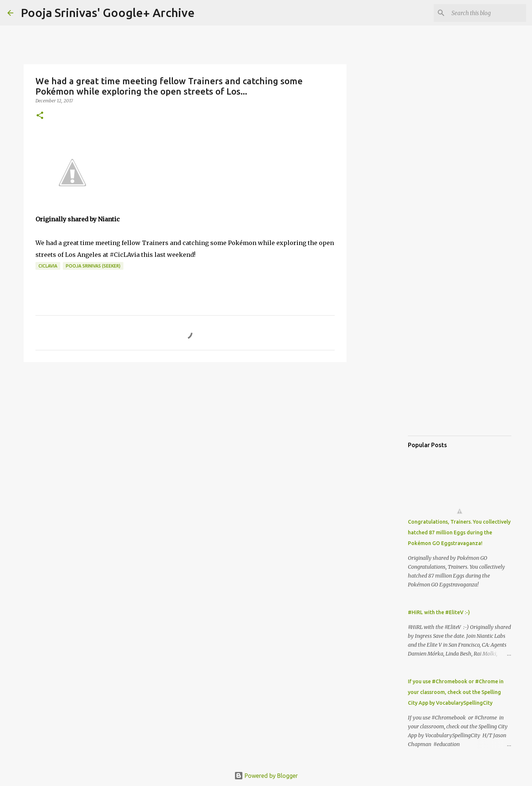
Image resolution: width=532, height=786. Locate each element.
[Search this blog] (487, 13)
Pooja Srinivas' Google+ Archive (108, 13)
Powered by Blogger (266, 776)
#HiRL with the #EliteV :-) (439, 612)
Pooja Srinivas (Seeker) (93, 266)
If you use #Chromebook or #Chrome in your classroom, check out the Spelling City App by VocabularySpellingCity (456, 692)
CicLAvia (48, 266)
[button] (40, 116)
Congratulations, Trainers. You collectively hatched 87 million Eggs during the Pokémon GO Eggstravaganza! (459, 532)
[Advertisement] (185, 425)
